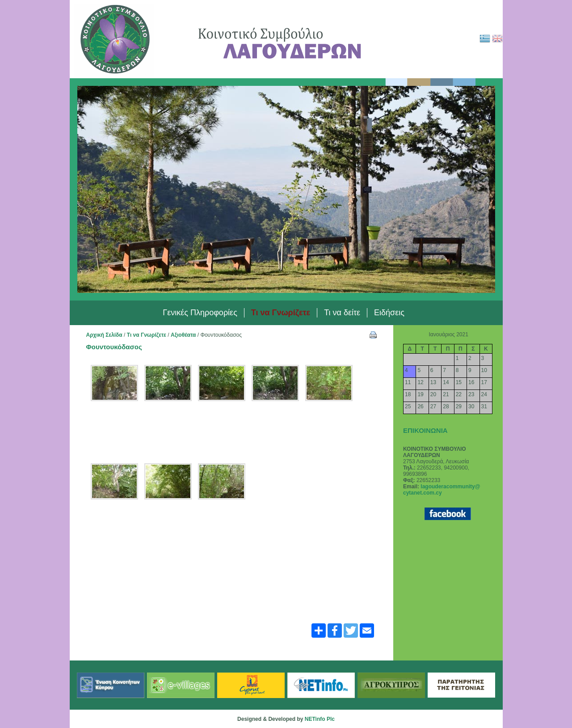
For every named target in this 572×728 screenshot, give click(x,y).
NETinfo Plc (320, 719)
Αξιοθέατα (183, 335)
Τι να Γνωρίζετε (147, 335)
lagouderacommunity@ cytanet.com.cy (442, 490)
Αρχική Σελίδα (104, 335)
